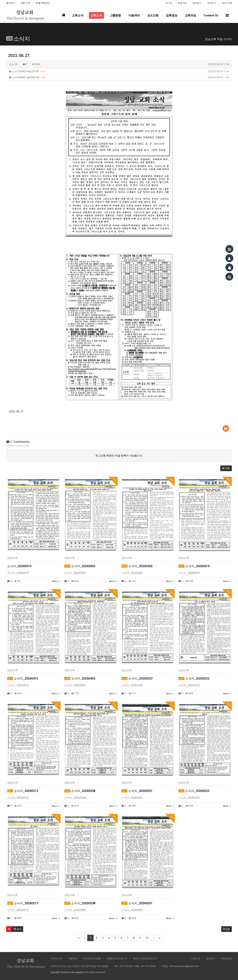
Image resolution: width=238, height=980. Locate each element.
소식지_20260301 (137, 791)
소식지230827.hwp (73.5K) (119, 72)
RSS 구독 (25, 3)
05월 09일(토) (43, 3)
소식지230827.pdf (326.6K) (119, 78)
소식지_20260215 (23, 903)
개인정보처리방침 (92, 959)
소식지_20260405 (80, 678)
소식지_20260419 (194, 566)
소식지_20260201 (137, 903)
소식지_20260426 (137, 566)
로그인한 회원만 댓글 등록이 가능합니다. (119, 456)
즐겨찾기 (11, 3)
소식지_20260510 (19, 566)
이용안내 (196, 959)
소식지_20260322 (194, 678)
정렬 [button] (227, 929)
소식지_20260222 (194, 791)
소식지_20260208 (80, 903)
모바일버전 (226, 959)
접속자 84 (227, 3)
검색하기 (212, 3)
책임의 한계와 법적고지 (145, 959)
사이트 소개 (56, 959)
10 (147, 938)
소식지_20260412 (23, 678)
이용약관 (73, 959)
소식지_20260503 (80, 566)
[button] (226, 468)
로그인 (169, 3)
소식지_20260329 (137, 678)
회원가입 (182, 3)
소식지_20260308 (80, 791)
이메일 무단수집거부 (117, 959)
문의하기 (210, 959)
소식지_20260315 (23, 791)
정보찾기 (197, 3)
